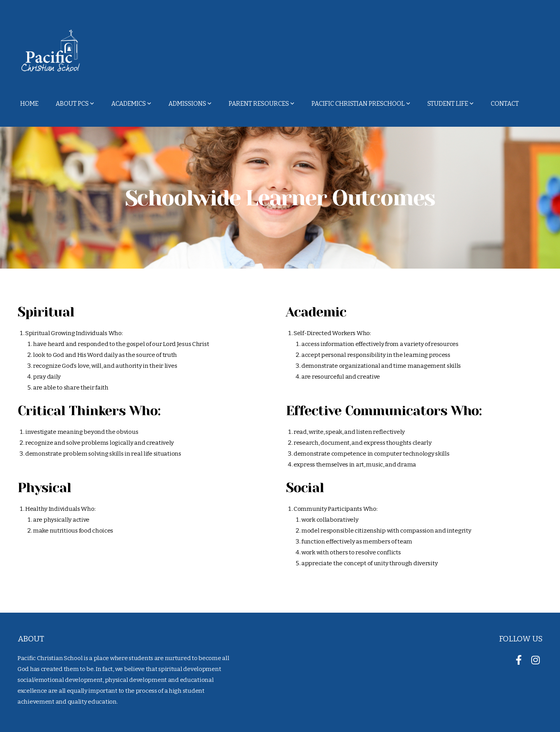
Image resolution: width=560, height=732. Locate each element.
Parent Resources (262, 104)
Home (29, 104)
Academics (131, 104)
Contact (505, 104)
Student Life (451, 104)
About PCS (75, 104)
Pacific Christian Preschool (361, 104)
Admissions (190, 104)
